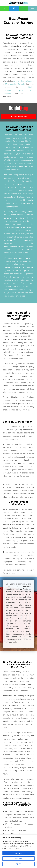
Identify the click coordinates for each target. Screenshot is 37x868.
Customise (18, 859)
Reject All (18, 864)
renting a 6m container (23, 81)
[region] (18, 851)
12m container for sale (15, 84)
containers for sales (12, 141)
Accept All (18, 853)
